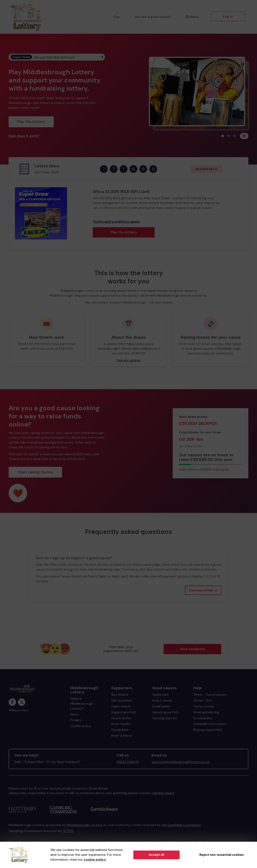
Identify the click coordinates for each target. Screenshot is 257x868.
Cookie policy (81, 726)
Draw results (121, 724)
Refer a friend (121, 736)
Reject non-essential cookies (222, 855)
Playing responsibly (208, 730)
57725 (68, 831)
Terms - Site (203, 700)
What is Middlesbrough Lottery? (82, 704)
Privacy (76, 720)
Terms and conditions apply (116, 222)
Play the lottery (31, 122)
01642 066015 (128, 762)
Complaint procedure (210, 724)
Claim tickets (121, 706)
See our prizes (129, 360)
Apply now (160, 695)
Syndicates (120, 730)
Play (117, 17)
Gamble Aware (163, 793)
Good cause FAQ (165, 712)
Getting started (164, 718)
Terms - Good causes (210, 695)
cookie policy (95, 859)
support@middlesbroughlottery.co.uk (181, 762)
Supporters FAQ (124, 712)
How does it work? (24, 136)
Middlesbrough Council (84, 825)
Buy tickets (120, 695)
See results (206, 169)
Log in (228, 16)
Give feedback (193, 649)
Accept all (156, 855)
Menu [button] (192, 17)
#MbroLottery (19, 710)
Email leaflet (161, 706)
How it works (121, 718)
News (74, 714)
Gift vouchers (122, 700)
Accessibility (203, 718)
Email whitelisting (206, 712)
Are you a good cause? (153, 17)
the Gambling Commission (181, 825)
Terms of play (204, 706)
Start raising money (35, 472)
